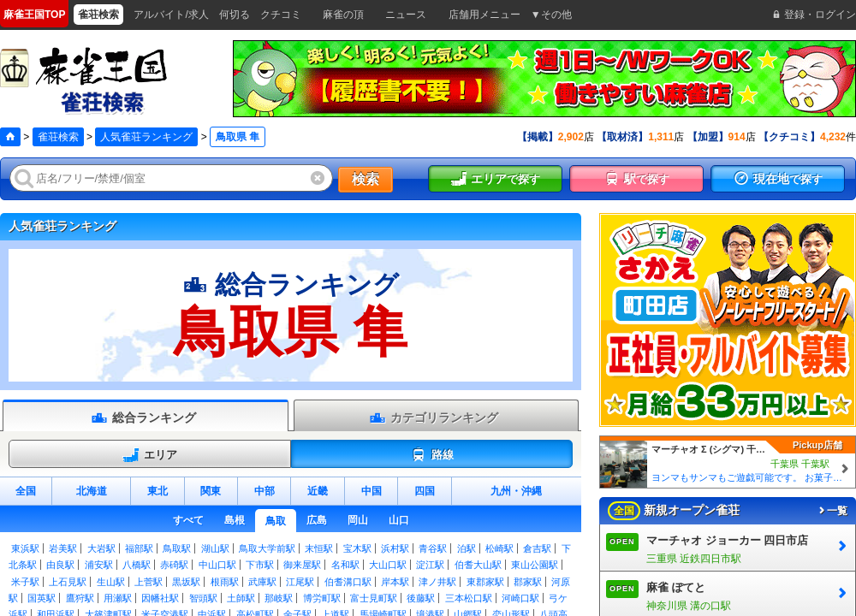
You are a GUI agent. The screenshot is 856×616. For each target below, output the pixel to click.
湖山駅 (215, 548)
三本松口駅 (469, 598)
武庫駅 (262, 582)
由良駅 (60, 565)
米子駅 (25, 582)
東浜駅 (25, 548)
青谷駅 (433, 548)
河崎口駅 (520, 598)
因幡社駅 (160, 598)
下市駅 (260, 565)
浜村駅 (395, 548)
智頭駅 (203, 598)
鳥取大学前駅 (267, 548)
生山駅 (111, 582)
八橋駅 (137, 565)
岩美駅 (63, 548)
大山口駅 (388, 565)
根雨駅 (225, 582)
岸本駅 (395, 582)
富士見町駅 (374, 598)
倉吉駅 (537, 548)
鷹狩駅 (80, 598)
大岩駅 (101, 548)
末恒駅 (319, 548)
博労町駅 (322, 598)
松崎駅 (499, 548)
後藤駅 (421, 598)
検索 (366, 179)
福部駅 (139, 548)
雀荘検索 (58, 137)
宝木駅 (357, 548)
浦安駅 (99, 565)
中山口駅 (217, 565)
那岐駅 (279, 598)
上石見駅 (68, 582)
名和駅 (345, 565)
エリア (150, 455)
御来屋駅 (302, 565)
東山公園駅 (535, 565)
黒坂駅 (186, 582)
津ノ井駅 (437, 582)
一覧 (832, 511)
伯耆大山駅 (478, 565)
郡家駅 (528, 582)
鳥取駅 (177, 548)
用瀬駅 (118, 598)
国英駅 (42, 598)
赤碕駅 (174, 565)
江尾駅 (300, 582)
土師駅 (241, 598)
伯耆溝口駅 (348, 582)
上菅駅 (149, 582)
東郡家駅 (485, 582)
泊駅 (467, 548)
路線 (432, 455)
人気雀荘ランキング (146, 137)
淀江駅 (430, 565)
